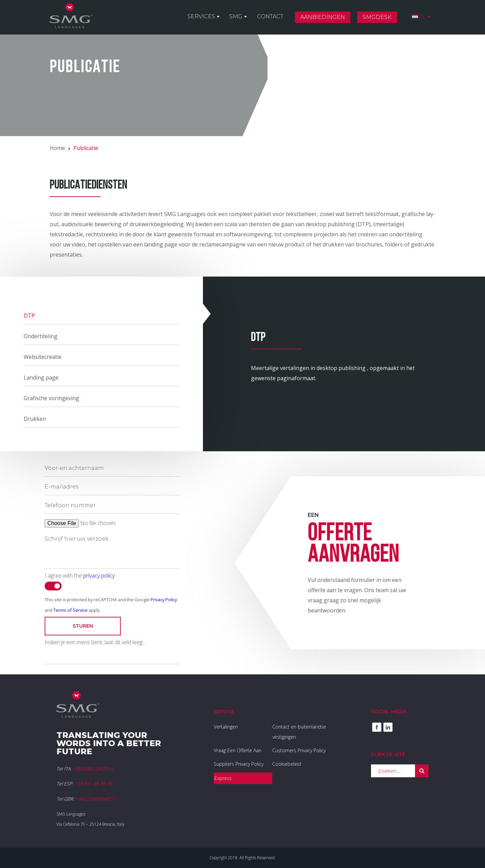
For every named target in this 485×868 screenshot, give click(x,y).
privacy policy (99, 576)
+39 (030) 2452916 (93, 769)
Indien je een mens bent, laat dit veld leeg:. (95, 642)
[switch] (53, 586)
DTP (29, 316)
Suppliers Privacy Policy (239, 764)
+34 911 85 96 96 (93, 784)
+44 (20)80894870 (95, 799)
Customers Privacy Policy (299, 750)
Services (209, 17)
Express (223, 778)
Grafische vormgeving (51, 398)
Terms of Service (71, 610)
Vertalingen (226, 727)
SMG (242, 17)
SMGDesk (379, 18)
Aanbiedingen (326, 18)
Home (57, 148)
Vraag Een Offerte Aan (238, 750)
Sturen (83, 626)
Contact (275, 17)
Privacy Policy (164, 600)
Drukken (35, 419)
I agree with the (80, 576)
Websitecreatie (43, 357)
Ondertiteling (41, 336)
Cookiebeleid (287, 764)
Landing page (41, 377)
